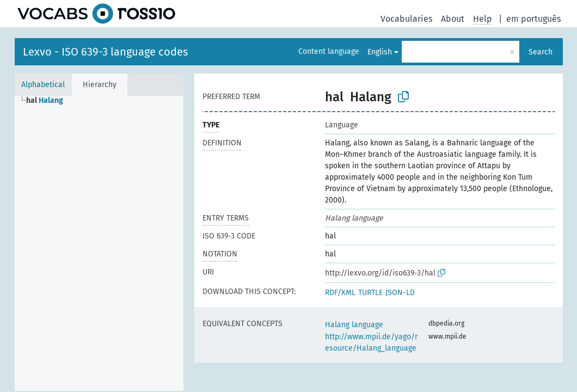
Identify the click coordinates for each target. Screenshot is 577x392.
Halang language (354, 325)
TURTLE (370, 293)
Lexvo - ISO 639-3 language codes (105, 52)
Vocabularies (406, 19)
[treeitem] (49, 101)
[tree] (99, 243)
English (380, 52)
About (453, 19)
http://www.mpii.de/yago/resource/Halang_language (371, 342)
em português (533, 19)
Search (541, 52)
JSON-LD (400, 293)
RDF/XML (340, 293)
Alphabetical (43, 85)
